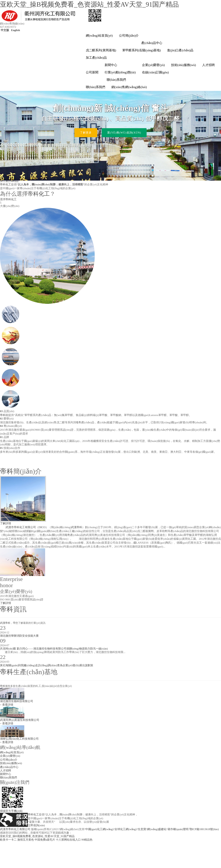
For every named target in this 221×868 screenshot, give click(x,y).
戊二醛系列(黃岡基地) (101, 50)
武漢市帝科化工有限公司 (15, 829)
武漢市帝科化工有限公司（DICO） (27, 527)
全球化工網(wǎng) (126, 829)
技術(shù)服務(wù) (184, 65)
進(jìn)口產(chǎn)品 (180, 50)
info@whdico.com (168, 812)
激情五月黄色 (26, 840)
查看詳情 (8, 705)
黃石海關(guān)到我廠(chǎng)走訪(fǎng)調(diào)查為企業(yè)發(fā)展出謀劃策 (47, 665)
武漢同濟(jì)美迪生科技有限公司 (20, 720)
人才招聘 (208, 65)
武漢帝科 (77, 527)
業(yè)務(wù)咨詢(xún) (124, 133)
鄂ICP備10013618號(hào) (204, 829)
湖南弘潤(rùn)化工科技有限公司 (19, 739)
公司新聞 (92, 72)
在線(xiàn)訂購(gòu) (155, 72)
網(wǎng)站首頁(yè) (99, 36)
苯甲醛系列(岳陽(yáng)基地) (142, 50)
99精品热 (87, 840)
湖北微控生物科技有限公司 (17, 701)
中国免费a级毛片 (45, 840)
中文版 (5, 30)
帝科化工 (6, 184)
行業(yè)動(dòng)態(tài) (120, 72)
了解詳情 (6, 523)
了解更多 (86, 133)
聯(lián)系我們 (116, 80)
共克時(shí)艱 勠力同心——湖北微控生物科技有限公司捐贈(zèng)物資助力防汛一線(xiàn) (54, 649)
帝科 (3, 415)
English (15, 30)
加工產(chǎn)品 (96, 58)
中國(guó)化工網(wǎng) (99, 829)
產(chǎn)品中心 (152, 43)
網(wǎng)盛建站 (157, 829)
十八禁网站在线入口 (68, 840)
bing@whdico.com (189, 812)
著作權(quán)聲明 (178, 829)
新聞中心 (111, 65)
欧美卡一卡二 (8, 840)
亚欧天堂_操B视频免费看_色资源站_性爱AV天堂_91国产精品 (89, 4)
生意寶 (142, 829)
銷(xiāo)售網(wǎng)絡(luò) (129, 87)
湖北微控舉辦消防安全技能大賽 (19, 636)
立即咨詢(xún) (36, 825)
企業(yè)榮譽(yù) (153, 65)
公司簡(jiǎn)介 (129, 36)
